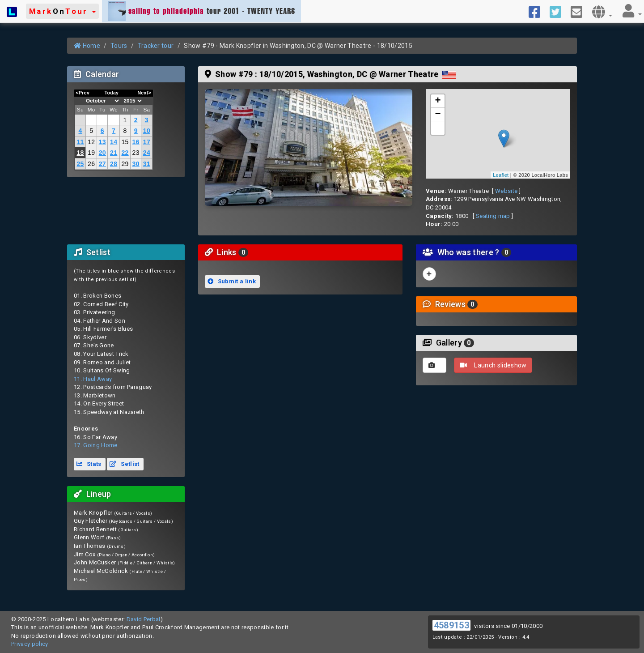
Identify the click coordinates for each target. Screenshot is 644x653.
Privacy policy (30, 644)
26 (91, 164)
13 (102, 142)
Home (87, 46)
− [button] (438, 115)
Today (111, 93)
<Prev (83, 93)
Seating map (493, 216)
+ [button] (438, 101)
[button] (62, 11)
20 (102, 153)
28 (114, 164)
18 (80, 153)
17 (147, 142)
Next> (144, 93)
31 (147, 164)
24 (147, 153)
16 (136, 142)
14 (114, 142)
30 (136, 164)
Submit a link (232, 281)
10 (147, 131)
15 (125, 142)
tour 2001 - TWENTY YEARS (201, 11)
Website (506, 191)
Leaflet (501, 175)
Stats (89, 464)
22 (125, 153)
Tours (119, 46)
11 (80, 142)
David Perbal (144, 619)
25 (80, 164)
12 (91, 142)
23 (136, 153)
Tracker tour (156, 46)
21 (114, 153)
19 (91, 153)
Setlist (124, 464)
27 (102, 164)
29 (125, 164)
